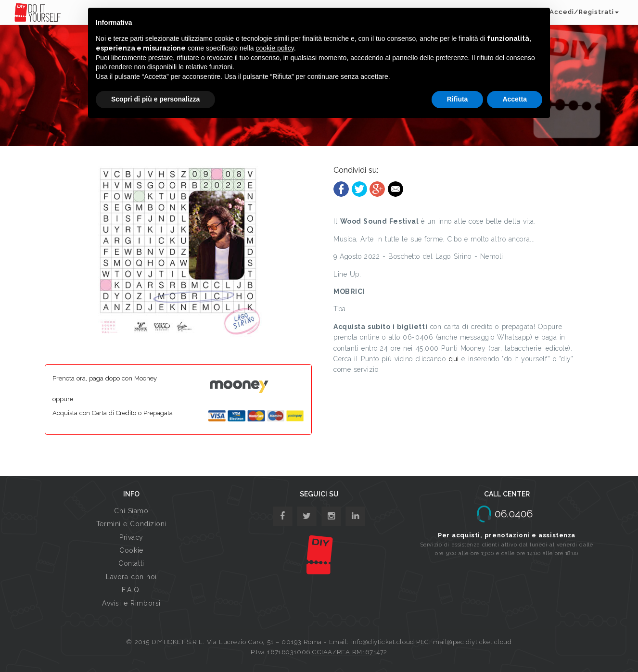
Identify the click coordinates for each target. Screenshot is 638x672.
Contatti (131, 563)
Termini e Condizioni (131, 524)
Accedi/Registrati (584, 12)
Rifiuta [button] (458, 99)
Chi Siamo (131, 511)
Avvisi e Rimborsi (131, 603)
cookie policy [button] (275, 48)
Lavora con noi (131, 577)
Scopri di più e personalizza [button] (155, 99)
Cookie (131, 550)
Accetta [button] (515, 99)
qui (455, 359)
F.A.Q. (131, 590)
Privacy (131, 537)
